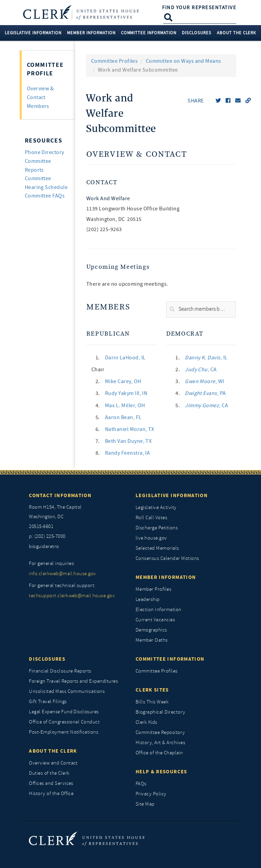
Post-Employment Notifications (64, 732)
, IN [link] (126, 393)
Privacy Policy (151, 794)
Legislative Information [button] (33, 33)
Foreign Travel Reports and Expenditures (73, 681)
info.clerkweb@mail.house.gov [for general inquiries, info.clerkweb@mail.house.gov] (62, 574)
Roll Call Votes (151, 518)
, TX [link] (130, 429)
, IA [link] (128, 453)
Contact (102, 182)
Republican (108, 334)
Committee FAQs (45, 196)
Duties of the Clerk (49, 773)
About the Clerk (53, 751)
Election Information (159, 610)
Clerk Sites (152, 690)
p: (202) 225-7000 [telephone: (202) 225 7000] (47, 536)
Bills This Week (152, 702)
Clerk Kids (146, 722)
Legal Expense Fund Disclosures (64, 712)
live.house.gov (151, 538)
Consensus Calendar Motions (167, 558)
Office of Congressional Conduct (64, 722)
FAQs (141, 784)
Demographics (151, 630)
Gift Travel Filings (48, 702)
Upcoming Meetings (118, 267)
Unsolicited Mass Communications (67, 691)
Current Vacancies (155, 620)
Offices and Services (51, 783)
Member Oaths (152, 640)
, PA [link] (205, 393)
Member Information (166, 577)
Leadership (148, 599)
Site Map (145, 804)
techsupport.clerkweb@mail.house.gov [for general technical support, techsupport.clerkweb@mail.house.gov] (72, 596)
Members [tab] (38, 106)
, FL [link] (123, 417)
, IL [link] (125, 358)
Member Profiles (153, 589)
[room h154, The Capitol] (77, 517)
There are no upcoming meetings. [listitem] (127, 284)
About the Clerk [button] (237, 33)
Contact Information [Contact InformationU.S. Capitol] (60, 495)
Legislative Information (172, 495)
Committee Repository (160, 732)
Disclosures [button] (197, 33)
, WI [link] (205, 381)
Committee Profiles (115, 61)
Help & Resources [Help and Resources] (161, 772)
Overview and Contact (53, 763)
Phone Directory (45, 152)
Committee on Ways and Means (184, 61)
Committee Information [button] (149, 33)
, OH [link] (123, 381)
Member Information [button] (91, 33)
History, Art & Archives (160, 743)
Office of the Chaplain (159, 753)
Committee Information (170, 659)
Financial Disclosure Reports (60, 671)
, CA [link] (201, 370)
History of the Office (51, 794)
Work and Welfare (108, 199)
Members (108, 307)
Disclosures (47, 659)
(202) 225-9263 (104, 229)
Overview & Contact (137, 155)
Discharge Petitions (157, 528)
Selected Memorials (157, 548)
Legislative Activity (156, 507)
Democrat (185, 334)
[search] (201, 309)
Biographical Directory (161, 712)
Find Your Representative (199, 7)
